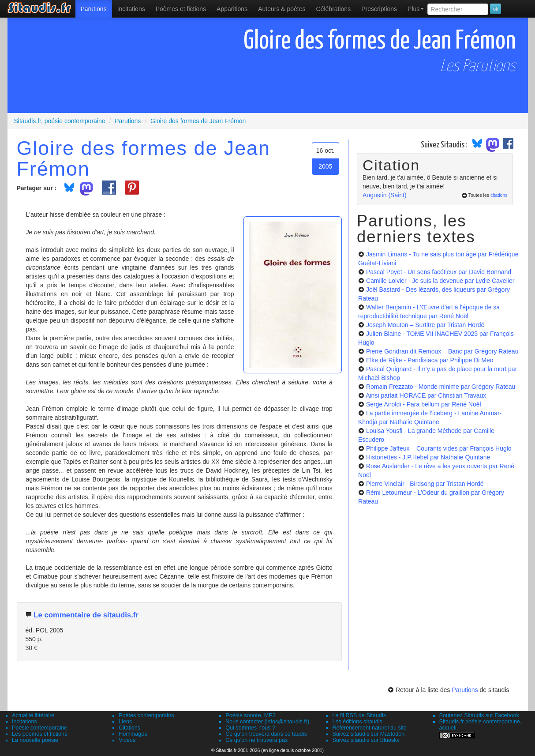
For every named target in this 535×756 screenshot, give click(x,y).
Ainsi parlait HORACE (426, 395)
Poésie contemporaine (39, 728)
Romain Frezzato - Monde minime (441, 387)
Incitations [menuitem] (131, 9)
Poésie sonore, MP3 (250, 715)
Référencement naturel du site (369, 728)
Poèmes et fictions (181, 9)
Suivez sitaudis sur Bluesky (366, 740)
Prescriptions (379, 9)
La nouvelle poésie (35, 740)
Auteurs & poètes (282, 9)
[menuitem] (94, 9)
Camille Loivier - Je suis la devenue (440, 281)
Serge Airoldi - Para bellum (424, 404)
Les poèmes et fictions (39, 734)
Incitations (24, 722)
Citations (129, 728)
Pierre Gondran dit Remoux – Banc (442, 351)
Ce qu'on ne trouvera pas (256, 740)
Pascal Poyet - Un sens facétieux (439, 272)
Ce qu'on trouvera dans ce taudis (266, 734)
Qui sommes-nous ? (250, 728)
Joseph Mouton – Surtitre (425, 325)
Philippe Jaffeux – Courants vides (439, 448)
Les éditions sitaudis (357, 722)
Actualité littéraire (33, 715)
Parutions (94, 9)
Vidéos (127, 740)
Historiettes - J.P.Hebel (428, 457)
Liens (125, 722)
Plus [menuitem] (416, 9)
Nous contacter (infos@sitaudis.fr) (267, 722)
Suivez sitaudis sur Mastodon (368, 734)
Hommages (133, 734)
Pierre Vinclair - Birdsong (425, 484)
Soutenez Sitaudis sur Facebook (479, 715)
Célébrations (334, 9)
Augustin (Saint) (385, 195)
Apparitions (232, 9)
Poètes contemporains (146, 715)
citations (499, 195)
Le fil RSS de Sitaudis (359, 715)
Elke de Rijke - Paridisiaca (430, 360)
